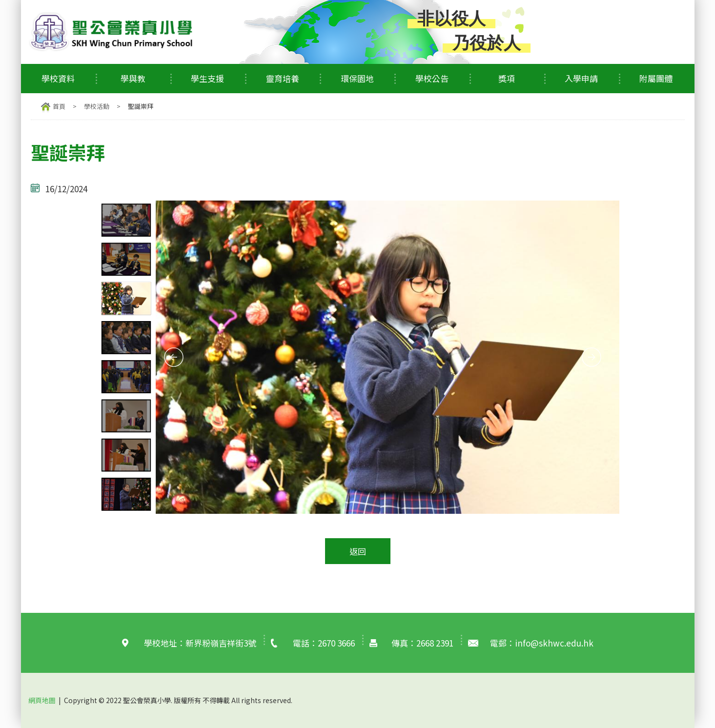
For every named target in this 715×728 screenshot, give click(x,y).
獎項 (507, 78)
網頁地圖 (42, 700)
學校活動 (97, 106)
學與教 (133, 78)
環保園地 (357, 78)
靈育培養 (283, 78)
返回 (358, 551)
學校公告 (432, 78)
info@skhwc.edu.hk (554, 643)
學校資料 (58, 78)
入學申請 (581, 78)
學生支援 (207, 78)
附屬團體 (656, 78)
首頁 (59, 106)
